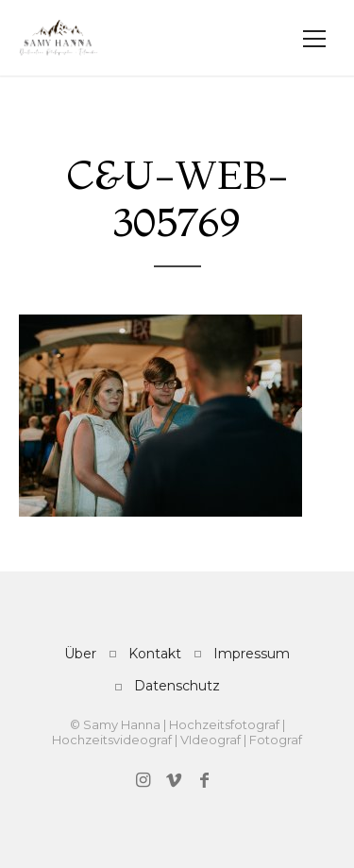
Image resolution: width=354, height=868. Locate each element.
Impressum (252, 654)
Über (80, 654)
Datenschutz (177, 686)
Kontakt (155, 654)
